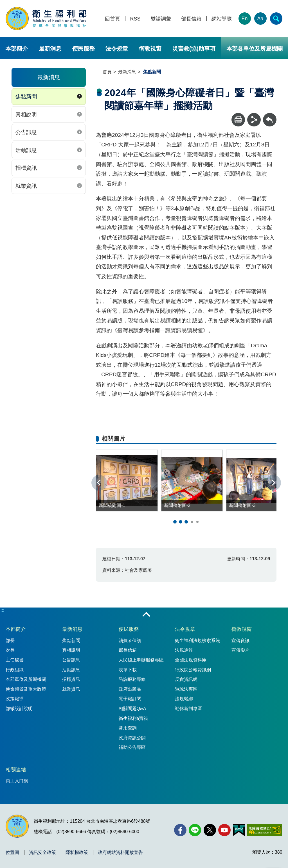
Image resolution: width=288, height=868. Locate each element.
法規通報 (184, 650)
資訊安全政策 (42, 853)
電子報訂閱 (130, 699)
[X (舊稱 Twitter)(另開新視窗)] (210, 830)
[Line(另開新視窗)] (195, 830)
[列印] (238, 120)
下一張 (273, 483)
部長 (10, 641)
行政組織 (15, 670)
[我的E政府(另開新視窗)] (239, 830)
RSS (135, 19)
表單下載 (128, 670)
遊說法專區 (186, 689)
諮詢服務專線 (132, 679)
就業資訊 (26, 186)
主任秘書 (15, 660)
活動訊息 (26, 150)
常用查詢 (128, 728)
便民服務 (84, 49)
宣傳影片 (240, 650)
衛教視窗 (150, 49)
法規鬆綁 (184, 699)
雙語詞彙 (161, 19)
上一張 (99, 483)
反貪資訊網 (186, 679)
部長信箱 (191, 19)
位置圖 (12, 853)
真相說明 (26, 115)
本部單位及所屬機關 (26, 679)
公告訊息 (26, 132)
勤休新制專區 (188, 709)
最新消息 (50, 49)
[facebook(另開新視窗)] (180, 830)
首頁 (107, 72)
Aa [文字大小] (260, 19)
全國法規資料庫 (191, 660)
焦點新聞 (26, 97)
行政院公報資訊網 (193, 670)
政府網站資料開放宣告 (120, 853)
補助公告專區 (132, 747)
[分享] (254, 120)
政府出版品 (130, 689)
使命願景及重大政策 (26, 689)
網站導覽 (222, 19)
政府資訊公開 (132, 738)
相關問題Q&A (132, 709)
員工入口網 (17, 781)
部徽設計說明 (19, 709)
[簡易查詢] (276, 19)
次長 (10, 650)
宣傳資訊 (240, 641)
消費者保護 (130, 641)
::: (2, 3)
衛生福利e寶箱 (133, 718)
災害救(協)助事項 (194, 49)
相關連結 (16, 770)
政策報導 (15, 699)
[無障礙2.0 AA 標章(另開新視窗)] (264, 830)
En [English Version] (245, 19)
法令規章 (117, 49)
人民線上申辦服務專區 (141, 660)
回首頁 (112, 19)
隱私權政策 (77, 853)
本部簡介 (17, 49)
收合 (146, 615)
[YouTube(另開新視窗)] (224, 830)
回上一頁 (270, 116)
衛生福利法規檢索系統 (197, 641)
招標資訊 (26, 168)
